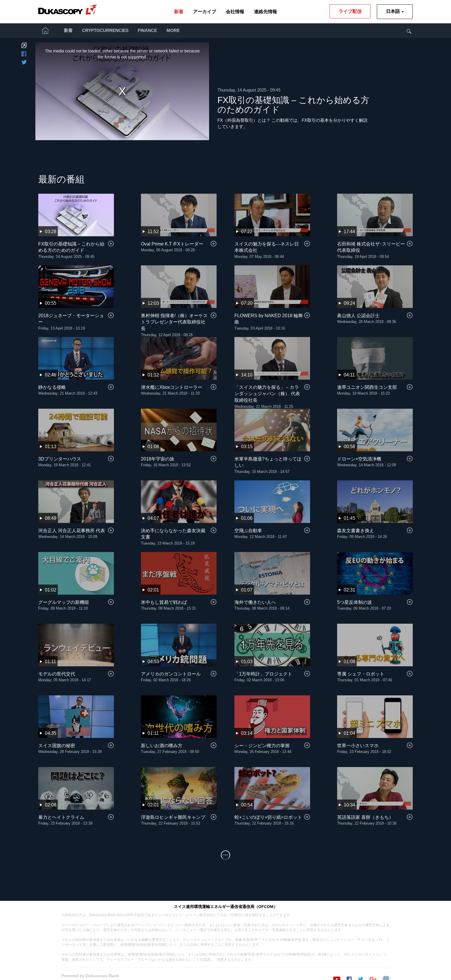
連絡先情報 (265, 12)
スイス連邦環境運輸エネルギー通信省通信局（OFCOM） (226, 896)
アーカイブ (205, 12)
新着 (179, 12)
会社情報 (235, 12)
